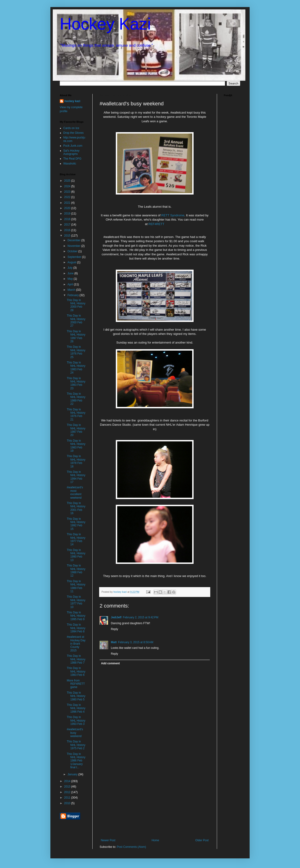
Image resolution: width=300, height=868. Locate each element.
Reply (114, 629)
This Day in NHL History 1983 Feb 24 (76, 368)
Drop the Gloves (73, 133)
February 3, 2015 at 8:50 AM (136, 642)
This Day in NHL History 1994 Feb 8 (76, 628)
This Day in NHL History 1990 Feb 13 (76, 555)
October (73, 251)
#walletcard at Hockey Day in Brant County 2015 (76, 644)
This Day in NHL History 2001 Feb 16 (76, 508)
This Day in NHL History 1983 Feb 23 (76, 383)
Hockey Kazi (105, 24)
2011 (68, 798)
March (72, 290)
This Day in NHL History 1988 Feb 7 (76, 659)
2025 (68, 181)
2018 (68, 219)
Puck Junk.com (73, 146)
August (72, 262)
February (73, 295)
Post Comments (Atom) (131, 847)
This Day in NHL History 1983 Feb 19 (76, 446)
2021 (68, 203)
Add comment (110, 663)
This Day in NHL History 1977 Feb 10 (76, 602)
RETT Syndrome (173, 215)
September (75, 257)
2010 (68, 803)
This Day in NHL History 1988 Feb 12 (76, 571)
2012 (68, 792)
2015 (68, 236)
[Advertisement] (155, 803)
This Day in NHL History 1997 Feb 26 (76, 336)
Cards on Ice (71, 128)
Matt (114, 642)
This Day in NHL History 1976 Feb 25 (76, 352)
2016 (68, 230)
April (71, 284)
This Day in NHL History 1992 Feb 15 (76, 524)
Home (155, 840)
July (70, 268)
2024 (68, 186)
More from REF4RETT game (76, 684)
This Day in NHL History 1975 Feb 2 (76, 745)
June (71, 273)
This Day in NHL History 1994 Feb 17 (76, 477)
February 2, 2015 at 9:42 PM (141, 617)
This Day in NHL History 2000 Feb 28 (76, 305)
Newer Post (108, 840)
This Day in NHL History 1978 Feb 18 (76, 461)
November (74, 246)
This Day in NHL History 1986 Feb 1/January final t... (76, 761)
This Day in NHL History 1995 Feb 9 (76, 616)
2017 (68, 225)
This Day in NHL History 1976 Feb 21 (76, 415)
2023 (68, 192)
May (71, 279)
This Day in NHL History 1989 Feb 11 (76, 586)
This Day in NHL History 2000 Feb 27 (76, 321)
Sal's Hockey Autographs (71, 152)
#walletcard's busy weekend (75, 733)
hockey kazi (72, 101)
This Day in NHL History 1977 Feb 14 (76, 539)
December (74, 240)
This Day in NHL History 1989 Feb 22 (76, 399)
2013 (68, 787)
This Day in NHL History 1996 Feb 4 (76, 708)
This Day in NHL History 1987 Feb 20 (76, 430)
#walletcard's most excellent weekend (75, 492)
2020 (68, 208)
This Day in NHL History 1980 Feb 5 (76, 696)
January (73, 774)
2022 (68, 197)
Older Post (202, 840)
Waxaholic (70, 164)
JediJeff (116, 617)
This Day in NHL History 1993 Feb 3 (76, 721)
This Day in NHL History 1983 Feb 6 (76, 671)
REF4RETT (156, 224)
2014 (68, 781)
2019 (68, 214)
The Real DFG (72, 159)
